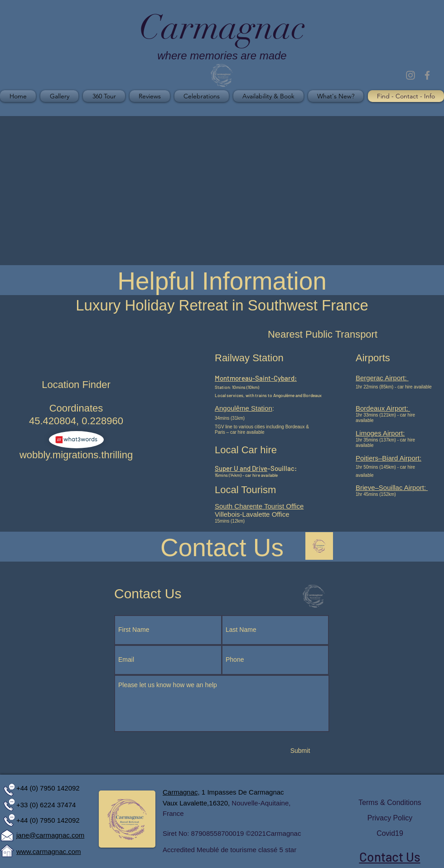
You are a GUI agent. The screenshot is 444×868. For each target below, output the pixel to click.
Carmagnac (284, 833)
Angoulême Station (244, 408)
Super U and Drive (241, 468)
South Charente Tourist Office (259, 506)
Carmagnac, (181, 792)
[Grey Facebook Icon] (427, 75)
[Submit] (300, 751)
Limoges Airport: (380, 433)
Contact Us (390, 857)
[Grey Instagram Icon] (410, 75)
